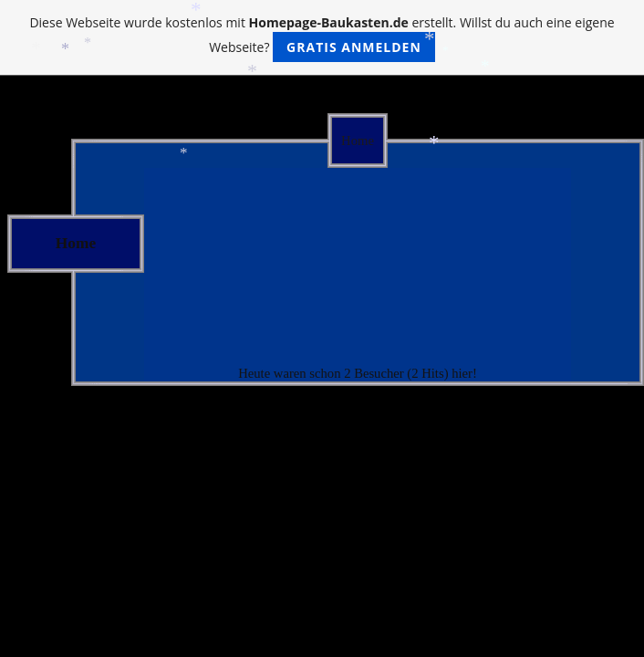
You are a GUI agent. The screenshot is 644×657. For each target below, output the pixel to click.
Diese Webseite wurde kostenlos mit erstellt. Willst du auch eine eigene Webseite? (322, 38)
